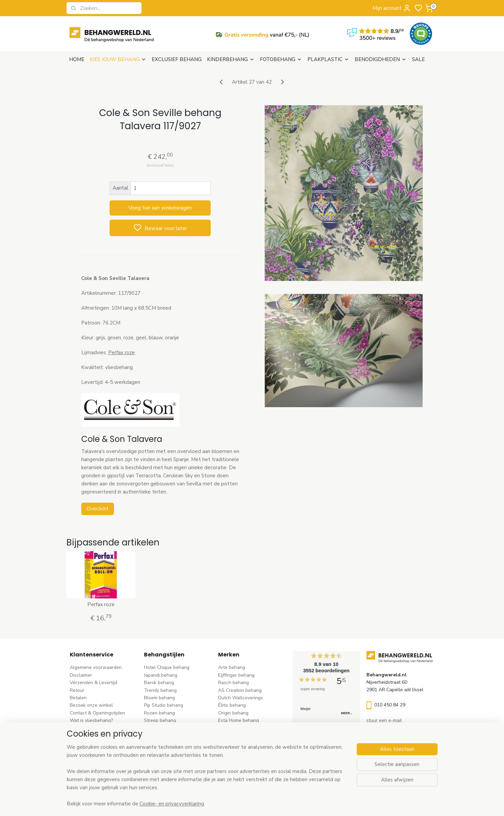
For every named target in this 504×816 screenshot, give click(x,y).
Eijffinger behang (236, 675)
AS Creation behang (240, 690)
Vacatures (81, 743)
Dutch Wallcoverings (241, 698)
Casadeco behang (238, 758)
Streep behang (160, 720)
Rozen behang (159, 713)
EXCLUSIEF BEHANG (177, 59)
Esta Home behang (239, 720)
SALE (418, 59)
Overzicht (98, 509)
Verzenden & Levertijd (94, 683)
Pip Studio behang (164, 705)
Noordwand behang (240, 743)
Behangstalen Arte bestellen (101, 728)
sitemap (282, 804)
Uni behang (156, 728)
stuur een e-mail (384, 720)
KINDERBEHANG (231, 59)
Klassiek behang (161, 736)
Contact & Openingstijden (97, 713)
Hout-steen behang (165, 751)
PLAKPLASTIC (328, 59)
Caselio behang (235, 751)
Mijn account (392, 8)
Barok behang (159, 683)
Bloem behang (159, 698)
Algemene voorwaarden (96, 667)
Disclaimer (81, 675)
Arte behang (232, 667)
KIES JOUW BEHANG (118, 59)
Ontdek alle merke (240, 773)
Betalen (78, 698)
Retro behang (159, 758)
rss (294, 804)
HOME (77, 59)
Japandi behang (161, 675)
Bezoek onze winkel (91, 705)
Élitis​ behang (232, 705)
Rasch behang (233, 683)
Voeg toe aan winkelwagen (160, 208)
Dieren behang (160, 766)
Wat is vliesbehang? (91, 720)
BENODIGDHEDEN (381, 59)
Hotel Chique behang (167, 667)
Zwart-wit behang (164, 743)
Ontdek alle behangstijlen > (177, 773)
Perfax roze (122, 353)
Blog (75, 736)
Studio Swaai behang (241, 766)
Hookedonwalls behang (244, 736)
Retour (77, 690)
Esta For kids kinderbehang (247, 728)
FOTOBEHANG (281, 59)
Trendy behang (160, 690)
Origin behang (233, 713)
